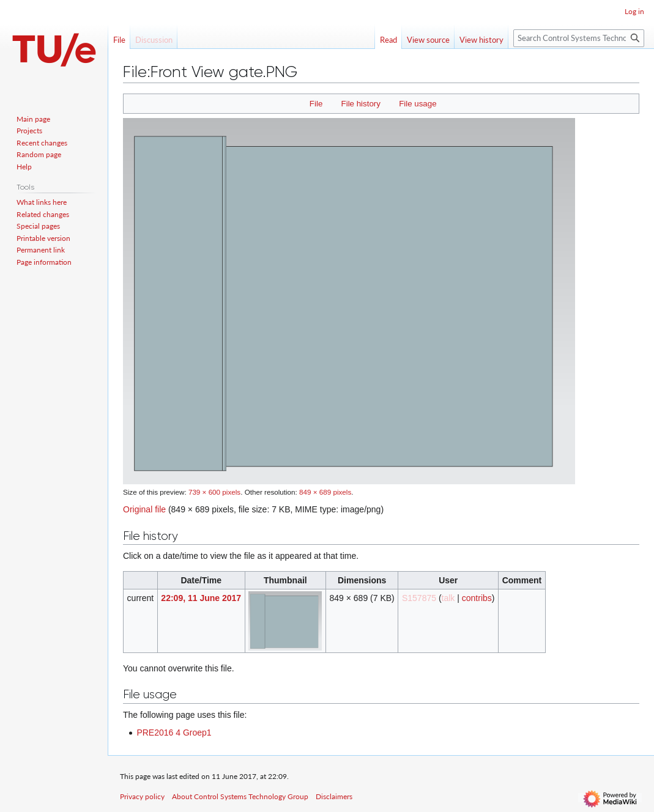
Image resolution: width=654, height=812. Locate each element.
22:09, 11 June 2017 (201, 598)
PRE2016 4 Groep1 (174, 733)
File (316, 104)
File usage (418, 104)
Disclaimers (334, 796)
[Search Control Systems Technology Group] (579, 38)
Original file (144, 509)
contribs (477, 598)
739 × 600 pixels (214, 492)
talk (448, 598)
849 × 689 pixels (325, 492)
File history (361, 104)
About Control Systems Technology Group (240, 796)
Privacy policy (142, 796)
